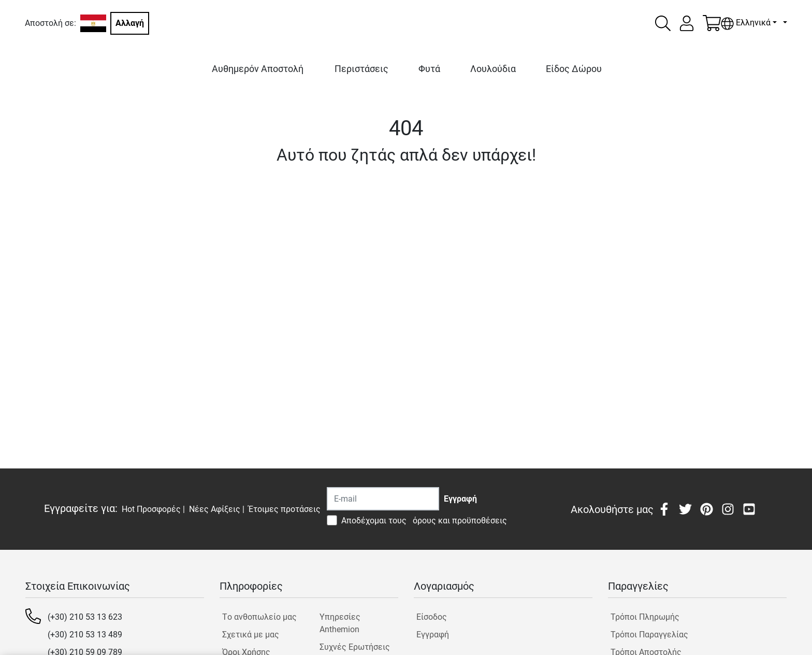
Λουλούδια (493, 69)
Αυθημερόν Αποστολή (258, 69)
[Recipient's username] (383, 499)
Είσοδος (432, 617)
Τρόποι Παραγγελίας (649, 635)
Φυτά (429, 69)
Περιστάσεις (361, 69)
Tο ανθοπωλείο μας (259, 617)
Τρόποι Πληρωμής (645, 617)
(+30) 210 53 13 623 (85, 617)
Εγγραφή (433, 635)
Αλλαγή (130, 23)
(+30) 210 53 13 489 (85, 635)
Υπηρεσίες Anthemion (340, 623)
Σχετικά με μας (251, 635)
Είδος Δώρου (574, 69)
